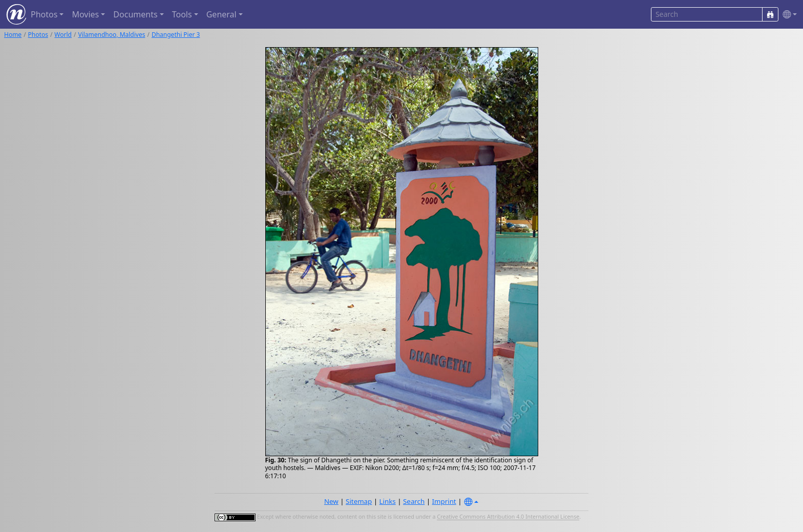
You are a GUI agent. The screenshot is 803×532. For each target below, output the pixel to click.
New (331, 501)
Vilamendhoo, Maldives (111, 35)
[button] (788, 15)
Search (414, 501)
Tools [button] (182, 14)
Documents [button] (135, 14)
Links (388, 501)
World (63, 35)
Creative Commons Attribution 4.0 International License (508, 517)
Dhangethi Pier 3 (176, 35)
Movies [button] (85, 14)
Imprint (444, 501)
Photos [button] (44, 14)
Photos (38, 35)
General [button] (221, 14)
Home (13, 35)
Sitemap (359, 501)
